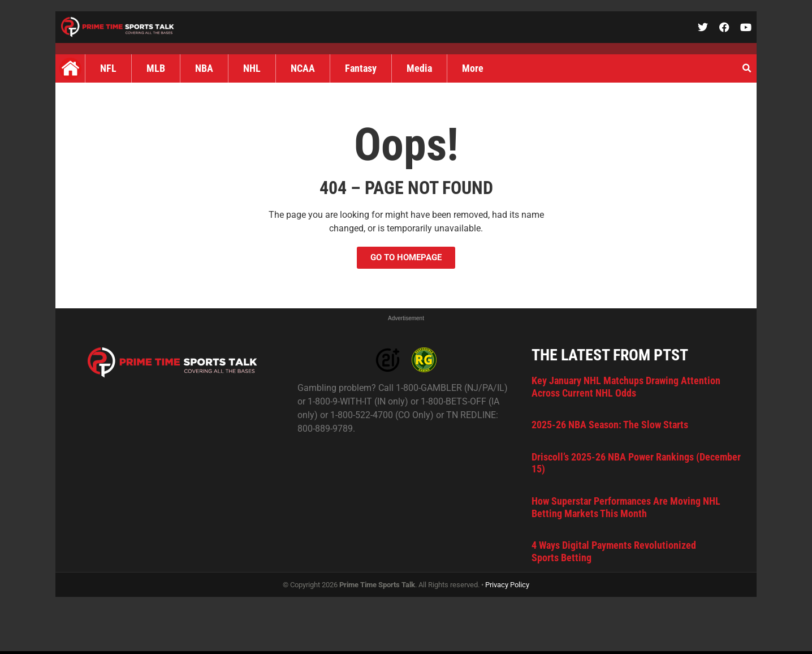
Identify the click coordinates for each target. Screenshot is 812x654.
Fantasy (361, 68)
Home (70, 68)
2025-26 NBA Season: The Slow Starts (610, 425)
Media (419, 68)
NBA (204, 68)
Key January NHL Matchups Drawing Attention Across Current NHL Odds (626, 387)
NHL (252, 68)
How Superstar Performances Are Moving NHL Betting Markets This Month (626, 507)
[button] (746, 68)
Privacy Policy (507, 585)
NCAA (303, 68)
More (473, 68)
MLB (156, 68)
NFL (108, 68)
